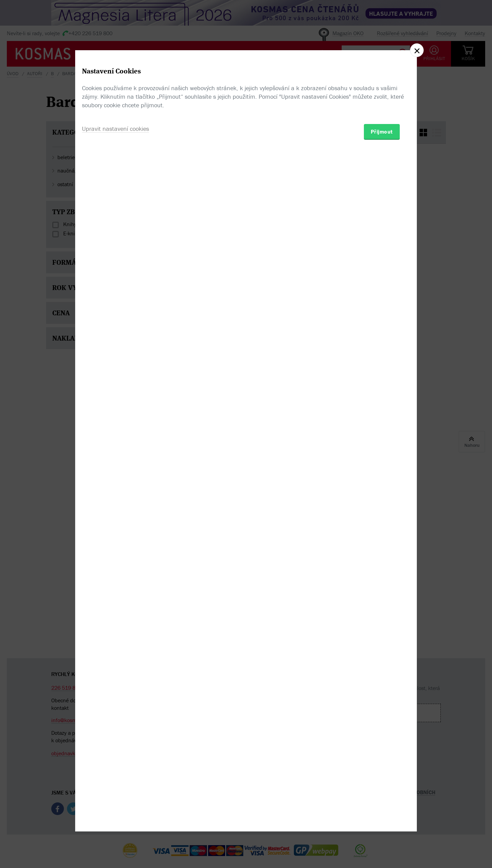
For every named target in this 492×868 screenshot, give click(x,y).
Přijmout (382, 474)
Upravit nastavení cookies (115, 471)
